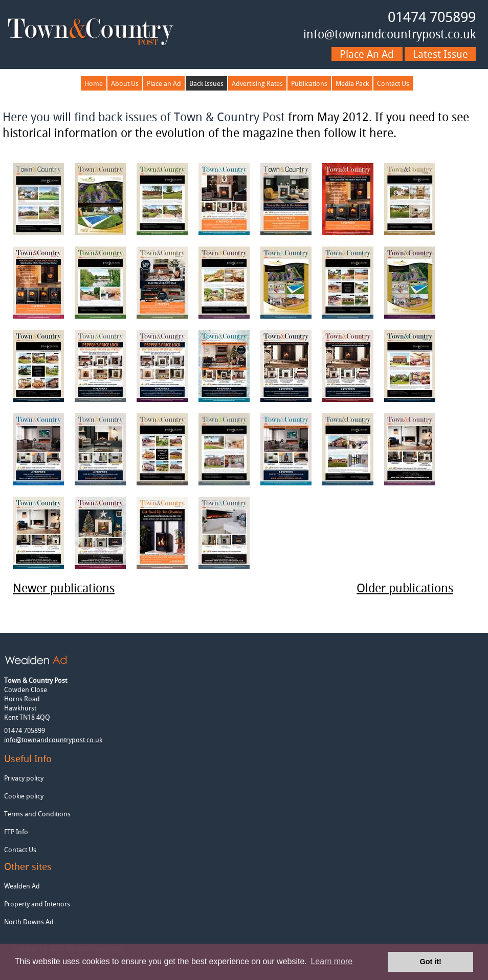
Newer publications (64, 588)
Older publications (405, 588)
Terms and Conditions (37, 814)
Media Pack (352, 83)
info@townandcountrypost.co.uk (390, 34)
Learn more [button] (331, 961)
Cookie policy (24, 796)
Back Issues (206, 83)
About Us (125, 83)
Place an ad (367, 54)
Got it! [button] (431, 962)
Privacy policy (24, 778)
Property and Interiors (37, 904)
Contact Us (393, 83)
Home (94, 83)
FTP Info (16, 832)
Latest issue (440, 54)
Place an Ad (164, 83)
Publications (309, 83)
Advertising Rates (257, 83)
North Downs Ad (29, 922)
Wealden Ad (22, 886)
